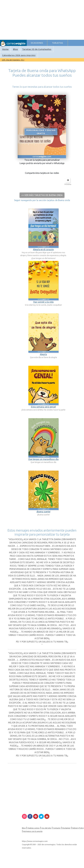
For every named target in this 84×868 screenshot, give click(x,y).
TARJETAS (58, 43)
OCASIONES (37, 43)
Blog (15, 49)
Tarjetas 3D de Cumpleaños (37, 49)
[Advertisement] (55, 19)
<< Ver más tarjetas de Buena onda (42, 195)
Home (5, 49)
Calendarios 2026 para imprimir (19, 55)
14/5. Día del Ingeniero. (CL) (13, 60)
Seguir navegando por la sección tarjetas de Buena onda (42, 200)
